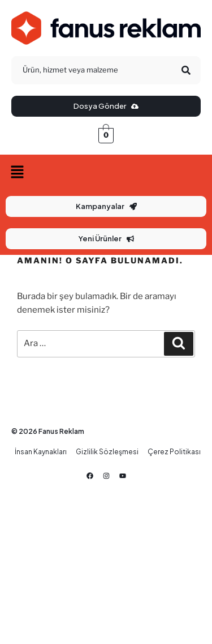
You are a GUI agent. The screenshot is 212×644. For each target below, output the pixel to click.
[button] (106, 172)
